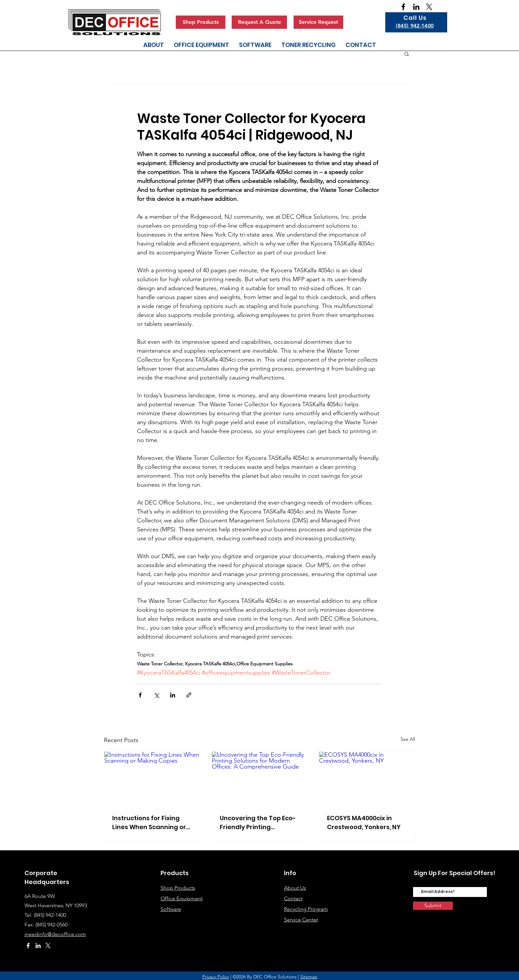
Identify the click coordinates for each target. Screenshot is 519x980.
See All (408, 739)
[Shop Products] (201, 22)
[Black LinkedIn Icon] (416, 7)
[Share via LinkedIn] (173, 695)
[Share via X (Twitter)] (156, 695)
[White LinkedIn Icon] (38, 946)
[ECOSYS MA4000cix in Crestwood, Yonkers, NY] (367, 779)
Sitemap (309, 977)
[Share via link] (189, 695)
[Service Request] (318, 22)
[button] (407, 54)
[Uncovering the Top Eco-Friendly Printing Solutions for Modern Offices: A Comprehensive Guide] (260, 779)
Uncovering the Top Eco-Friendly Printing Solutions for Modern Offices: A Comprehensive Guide (258, 823)
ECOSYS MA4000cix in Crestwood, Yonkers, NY (364, 823)
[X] (429, 7)
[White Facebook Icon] (28, 946)
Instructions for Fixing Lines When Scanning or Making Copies (149, 823)
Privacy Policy (216, 977)
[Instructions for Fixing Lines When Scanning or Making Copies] (152, 779)
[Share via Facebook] (140, 695)
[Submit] (433, 906)
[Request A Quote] (259, 22)
